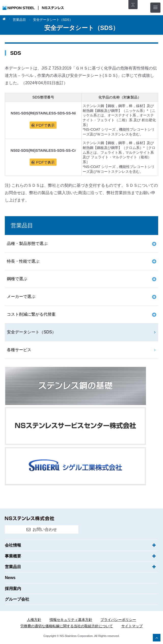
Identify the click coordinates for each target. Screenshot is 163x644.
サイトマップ (132, 626)
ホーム (6, 19)
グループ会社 (17, 599)
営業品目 (19, 20)
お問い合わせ (45, 529)
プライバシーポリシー (118, 620)
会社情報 (13, 545)
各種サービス (19, 350)
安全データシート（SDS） (31, 332)
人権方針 (34, 620)
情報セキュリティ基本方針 (71, 620)
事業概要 (13, 556)
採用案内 (13, 589)
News (10, 578)
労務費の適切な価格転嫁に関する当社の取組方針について (67, 626)
